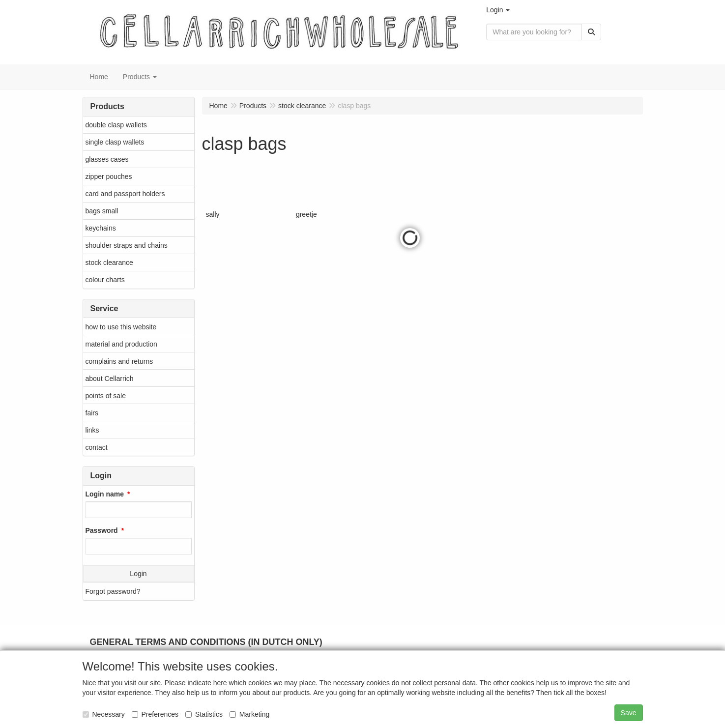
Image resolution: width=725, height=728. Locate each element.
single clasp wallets (115, 142)
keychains (101, 228)
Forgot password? (113, 591)
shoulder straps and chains (127, 245)
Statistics (204, 714)
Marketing (249, 714)
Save (629, 713)
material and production (121, 344)
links (92, 430)
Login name (105, 494)
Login (138, 574)
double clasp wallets (116, 125)
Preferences (155, 714)
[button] (498, 10)
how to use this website (121, 327)
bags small (102, 211)
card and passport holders (125, 194)
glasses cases (107, 159)
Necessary (104, 714)
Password (102, 530)
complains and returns (119, 361)
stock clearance (109, 262)
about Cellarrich (110, 379)
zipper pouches (109, 176)
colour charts (105, 280)
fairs (92, 413)
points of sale (106, 396)
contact (97, 447)
